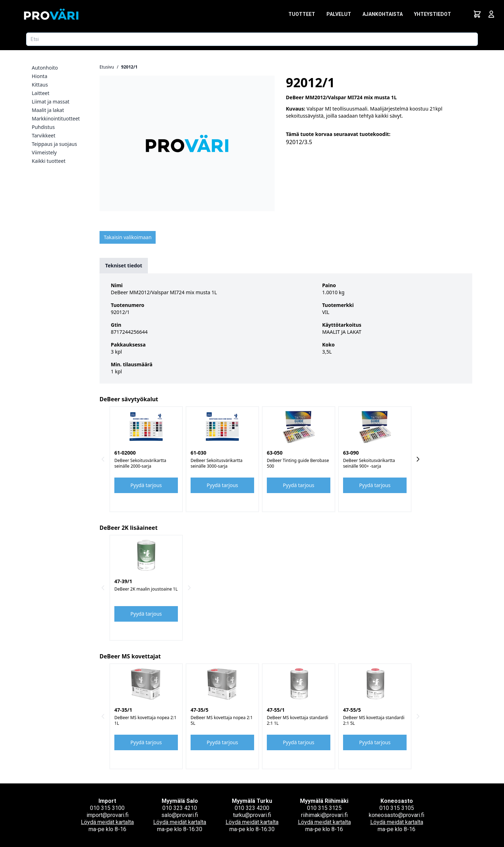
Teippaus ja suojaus (54, 144)
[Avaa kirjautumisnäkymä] (491, 14)
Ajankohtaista (383, 14)
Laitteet (41, 93)
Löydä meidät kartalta (107, 822)
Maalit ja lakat (48, 110)
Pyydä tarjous (146, 485)
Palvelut (339, 14)
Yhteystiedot (433, 14)
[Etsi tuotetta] (252, 39)
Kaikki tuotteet (49, 161)
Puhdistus (43, 127)
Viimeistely (44, 152)
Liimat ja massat (51, 102)
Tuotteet (302, 14)
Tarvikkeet (44, 135)
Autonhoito (45, 68)
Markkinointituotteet (56, 119)
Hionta (40, 76)
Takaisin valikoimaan (128, 237)
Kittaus (40, 85)
